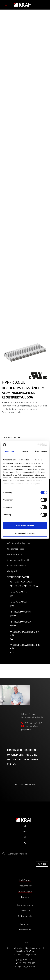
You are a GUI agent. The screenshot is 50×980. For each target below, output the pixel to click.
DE (25, 826)
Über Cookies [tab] (41, 451)
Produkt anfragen (14, 438)
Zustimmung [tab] (9, 451)
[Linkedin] (25, 837)
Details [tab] (25, 451)
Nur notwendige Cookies (25, 533)
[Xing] (25, 843)
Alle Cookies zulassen (25, 525)
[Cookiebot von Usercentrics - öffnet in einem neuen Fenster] (37, 445)
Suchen (42, 864)
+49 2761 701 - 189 (34, 723)
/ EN (25, 831)
